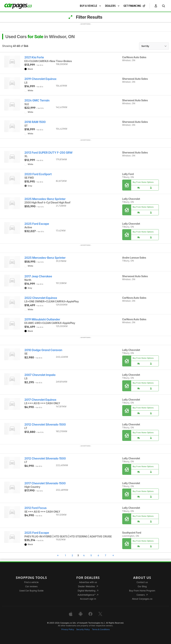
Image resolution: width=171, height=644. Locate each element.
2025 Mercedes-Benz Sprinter (45, 199)
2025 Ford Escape (37, 224)
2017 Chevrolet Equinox (40, 400)
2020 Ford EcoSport (38, 174)
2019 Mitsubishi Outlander (42, 319)
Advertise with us (88, 582)
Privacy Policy (68, 629)
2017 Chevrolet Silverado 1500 (45, 483)
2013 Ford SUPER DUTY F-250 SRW (49, 153)
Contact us (142, 582)
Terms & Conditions (101, 629)
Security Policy (83, 629)
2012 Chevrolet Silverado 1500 (45, 425)
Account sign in (88, 599)
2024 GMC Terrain (37, 100)
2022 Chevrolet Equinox (41, 298)
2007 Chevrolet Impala (40, 375)
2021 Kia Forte (34, 57)
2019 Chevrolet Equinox (40, 79)
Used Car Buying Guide (31, 591)
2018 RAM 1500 (35, 122)
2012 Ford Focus (36, 508)
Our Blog (142, 586)
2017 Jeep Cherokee (38, 276)
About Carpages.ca (142, 599)
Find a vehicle (31, 582)
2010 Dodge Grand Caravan (43, 350)
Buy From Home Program (142, 591)
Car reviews (31, 586)
